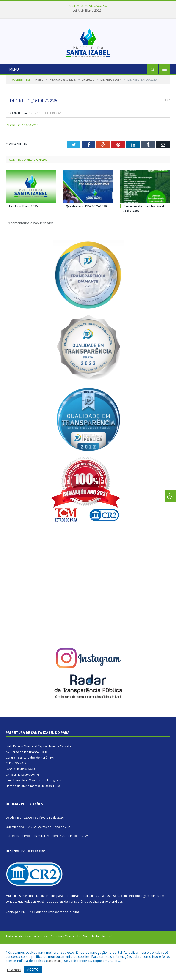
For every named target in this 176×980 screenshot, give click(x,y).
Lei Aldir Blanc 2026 (87, 11)
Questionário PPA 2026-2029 (86, 235)
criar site (34, 925)
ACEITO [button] (33, 969)
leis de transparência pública (79, 931)
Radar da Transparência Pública (57, 941)
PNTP (25, 941)
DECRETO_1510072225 (23, 155)
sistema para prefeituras (62, 925)
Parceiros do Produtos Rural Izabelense (33, 865)
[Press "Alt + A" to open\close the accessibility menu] (170, 496)
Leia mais (54, 961)
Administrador (22, 142)
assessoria (113, 925)
